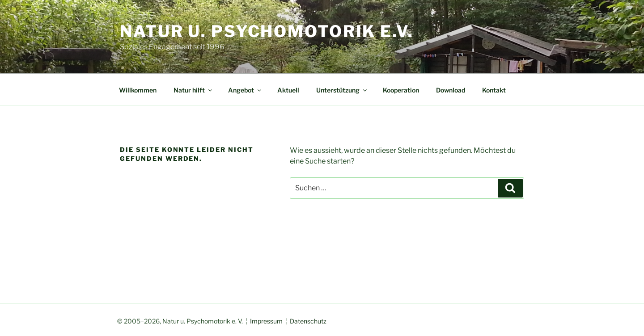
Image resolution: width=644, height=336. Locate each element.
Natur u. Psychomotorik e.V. (267, 31)
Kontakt (494, 90)
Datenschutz (308, 321)
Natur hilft (193, 90)
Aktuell (288, 90)
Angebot (245, 90)
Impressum (266, 321)
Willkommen (138, 90)
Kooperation (401, 90)
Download (451, 90)
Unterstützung (342, 90)
